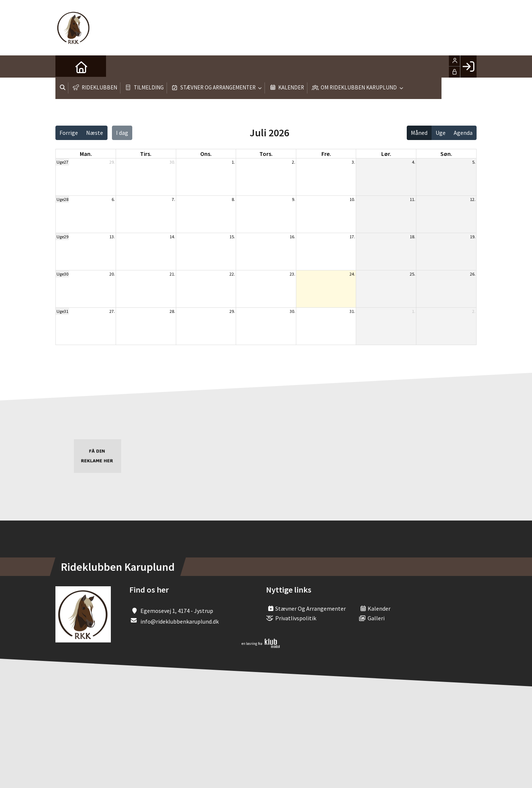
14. (172, 237)
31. (352, 311)
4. (414, 162)
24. (352, 274)
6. (113, 199)
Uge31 (62, 311)
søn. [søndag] (446, 154)
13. (112, 237)
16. (292, 237)
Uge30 (62, 274)
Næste (95, 133)
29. (112, 162)
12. (473, 199)
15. (232, 237)
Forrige (69, 133)
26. (473, 274)
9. (294, 199)
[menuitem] (66, 66)
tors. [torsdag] (266, 154)
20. (112, 274)
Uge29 (62, 237)
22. (232, 274)
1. (233, 162)
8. (233, 199)
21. (172, 274)
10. (352, 199)
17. (352, 237)
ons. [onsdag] (206, 154)
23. (292, 274)
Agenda (463, 133)
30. (172, 162)
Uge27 (62, 162)
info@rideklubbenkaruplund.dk (180, 621)
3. (353, 162)
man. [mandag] (86, 154)
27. (112, 311)
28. (172, 311)
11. (412, 199)
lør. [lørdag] (386, 154)
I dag (122, 133)
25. (412, 274)
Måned (419, 133)
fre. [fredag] (326, 154)
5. (474, 162)
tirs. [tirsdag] (146, 154)
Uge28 (62, 199)
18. (412, 237)
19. (473, 237)
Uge (441, 133)
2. (294, 162)
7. (173, 199)
